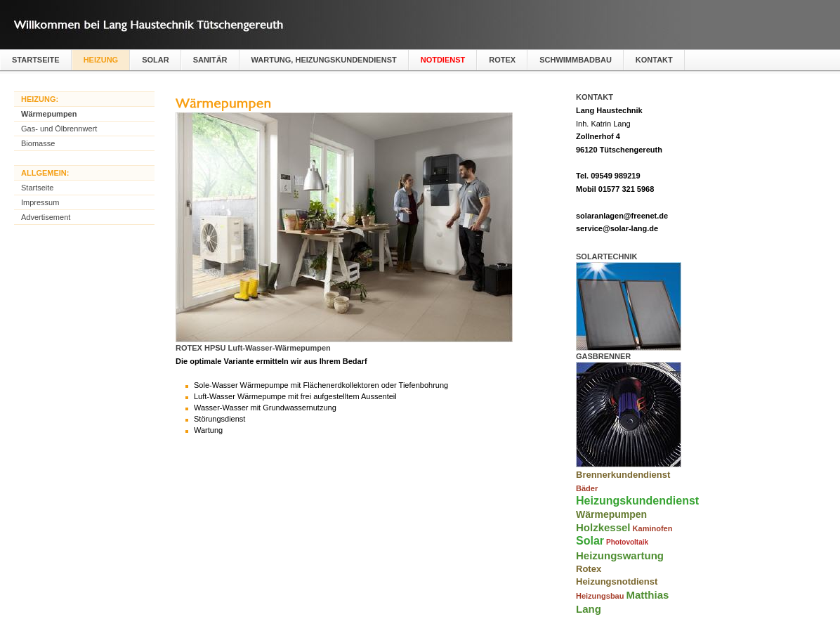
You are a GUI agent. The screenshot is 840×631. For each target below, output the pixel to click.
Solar (156, 60)
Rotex (502, 60)
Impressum (40, 202)
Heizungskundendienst (637, 501)
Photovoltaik (627, 542)
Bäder (587, 488)
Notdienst (443, 60)
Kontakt (654, 60)
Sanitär (210, 60)
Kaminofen (653, 528)
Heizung (101, 60)
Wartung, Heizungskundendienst (324, 60)
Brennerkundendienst (623, 475)
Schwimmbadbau (576, 60)
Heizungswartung (620, 555)
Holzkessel (603, 527)
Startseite (36, 60)
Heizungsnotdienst (617, 581)
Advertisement (46, 217)
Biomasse (38, 143)
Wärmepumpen (49, 114)
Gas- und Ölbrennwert (59, 129)
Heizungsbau (600, 596)
